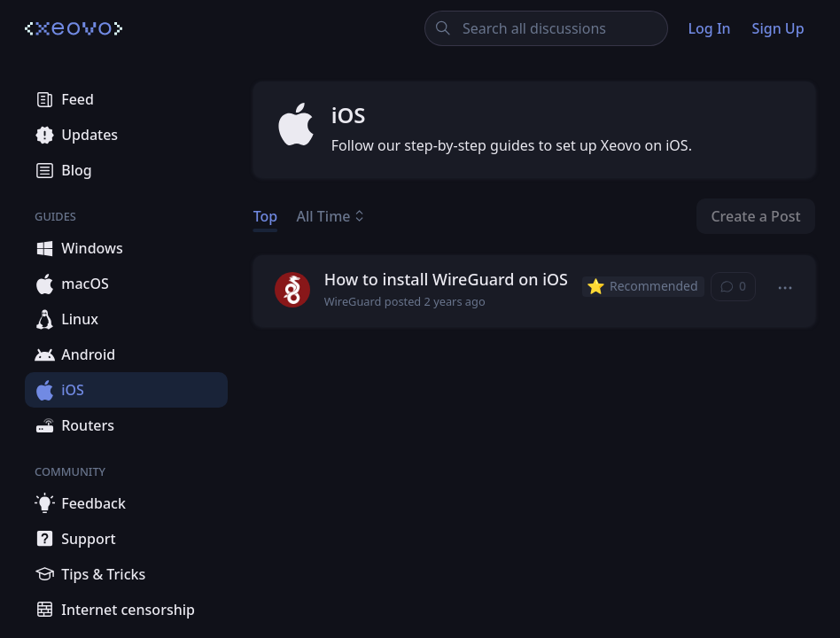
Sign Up (778, 28)
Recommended (642, 286)
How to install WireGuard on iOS (446, 279)
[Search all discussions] (546, 28)
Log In (709, 28)
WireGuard (353, 302)
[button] (786, 288)
